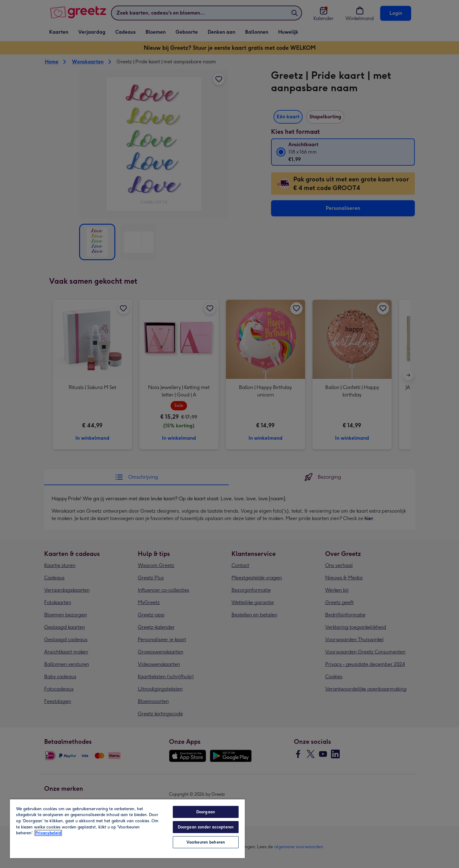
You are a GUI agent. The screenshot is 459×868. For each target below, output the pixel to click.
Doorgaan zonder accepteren (206, 827)
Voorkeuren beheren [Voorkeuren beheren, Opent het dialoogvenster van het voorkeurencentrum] (206, 842)
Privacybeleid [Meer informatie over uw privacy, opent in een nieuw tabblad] (48, 833)
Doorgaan (206, 812)
